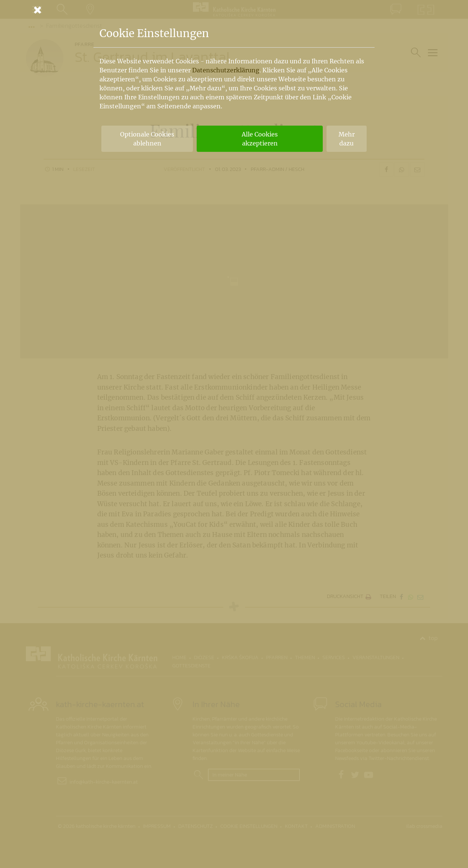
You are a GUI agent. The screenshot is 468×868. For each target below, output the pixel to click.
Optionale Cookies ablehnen (147, 139)
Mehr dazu (347, 139)
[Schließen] (234, 10)
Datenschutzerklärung (226, 70)
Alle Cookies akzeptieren (260, 139)
